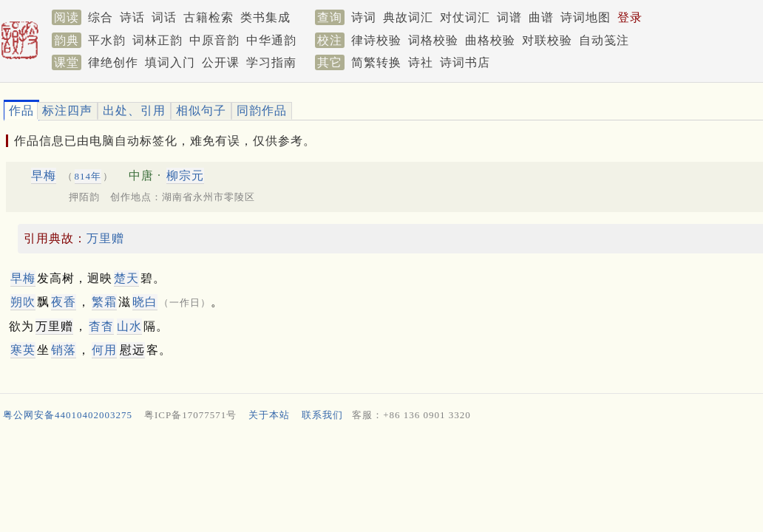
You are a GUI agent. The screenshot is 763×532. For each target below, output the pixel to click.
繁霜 (104, 302)
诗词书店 (465, 62)
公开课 (221, 62)
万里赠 (105, 238)
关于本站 (269, 415)
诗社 (421, 62)
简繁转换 (376, 62)
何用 (104, 350)
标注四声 (67, 110)
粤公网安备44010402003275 (68, 415)
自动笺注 (604, 40)
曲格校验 (490, 40)
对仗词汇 (465, 17)
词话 (164, 17)
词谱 (509, 17)
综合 (101, 17)
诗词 (364, 17)
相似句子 (201, 110)
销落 (64, 350)
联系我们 (322, 415)
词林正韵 (157, 40)
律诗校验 (376, 40)
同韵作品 (262, 110)
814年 (88, 176)
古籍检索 (208, 17)
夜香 (64, 302)
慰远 (132, 350)
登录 (630, 17)
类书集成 (265, 17)
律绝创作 (113, 62)
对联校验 (547, 40)
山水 (129, 326)
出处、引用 (134, 110)
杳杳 (101, 326)
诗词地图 (586, 17)
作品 (21, 110)
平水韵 (107, 40)
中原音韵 (214, 40)
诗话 (132, 17)
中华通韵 (271, 40)
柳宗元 (185, 175)
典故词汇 (408, 17)
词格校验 (433, 40)
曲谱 (541, 17)
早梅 (44, 175)
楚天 (126, 278)
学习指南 (271, 62)
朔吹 (23, 302)
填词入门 (170, 62)
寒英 (23, 350)
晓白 (145, 302)
